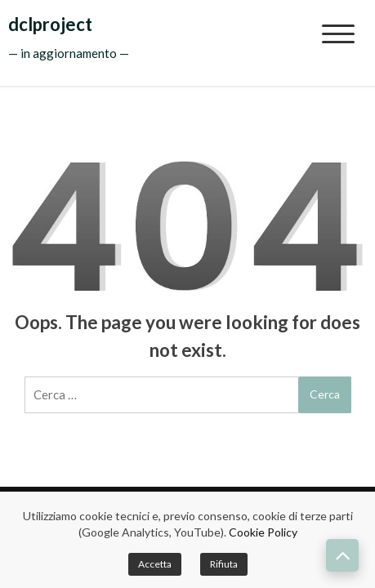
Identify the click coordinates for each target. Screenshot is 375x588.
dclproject (50, 24)
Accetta (155, 564)
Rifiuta (224, 564)
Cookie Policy (263, 532)
